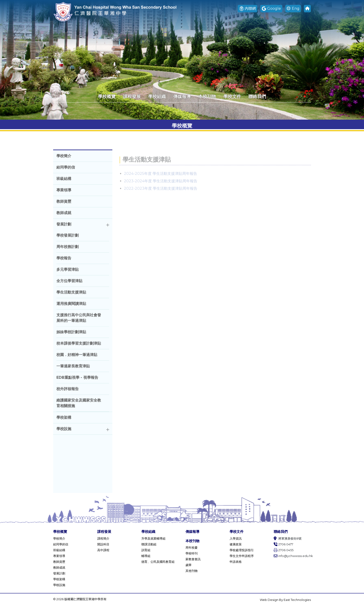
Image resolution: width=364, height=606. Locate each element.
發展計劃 (59, 573)
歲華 (188, 565)
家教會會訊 (193, 559)
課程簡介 (103, 538)
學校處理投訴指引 (242, 550)
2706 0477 (283, 544)
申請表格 (236, 562)
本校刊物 (207, 97)
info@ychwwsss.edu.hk (292, 556)
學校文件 (232, 97)
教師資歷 (59, 562)
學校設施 (59, 585)
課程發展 (132, 97)
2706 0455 (284, 550)
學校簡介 (59, 538)
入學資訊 (236, 538)
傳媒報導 (182, 97)
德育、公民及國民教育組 (158, 562)
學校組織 (157, 97)
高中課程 (103, 550)
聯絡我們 (257, 97)
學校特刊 (192, 553)
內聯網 (247, 9)
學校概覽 (107, 97)
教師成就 (59, 567)
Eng (293, 8)
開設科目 (103, 544)
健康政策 (236, 544)
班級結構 (59, 550)
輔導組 (146, 556)
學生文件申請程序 (242, 556)
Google (271, 9)
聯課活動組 (149, 544)
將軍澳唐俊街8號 (288, 538)
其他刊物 (192, 571)
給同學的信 (61, 544)
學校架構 (59, 579)
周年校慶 (192, 547)
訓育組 (146, 550)
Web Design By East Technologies (285, 600)
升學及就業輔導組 (153, 538)
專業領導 (59, 556)
